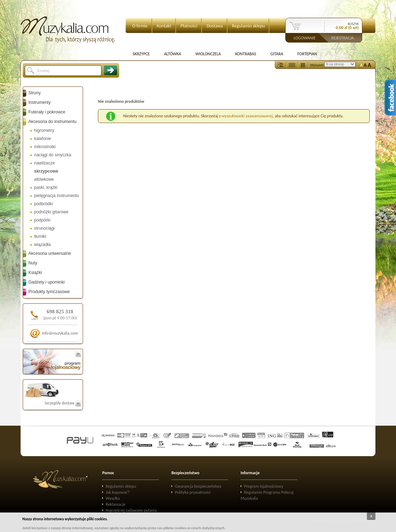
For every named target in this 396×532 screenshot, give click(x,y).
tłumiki (40, 236)
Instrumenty (40, 102)
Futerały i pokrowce (47, 112)
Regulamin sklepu (249, 26)
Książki (35, 273)
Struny (35, 93)
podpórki (42, 220)
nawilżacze (45, 163)
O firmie (140, 26)
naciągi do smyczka (53, 155)
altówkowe (44, 179)
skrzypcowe (46, 171)
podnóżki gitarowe (51, 212)
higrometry (44, 130)
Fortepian (307, 54)
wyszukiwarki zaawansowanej (247, 116)
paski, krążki (46, 187)
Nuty (33, 263)
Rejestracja (343, 38)
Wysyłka (113, 498)
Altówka (172, 54)
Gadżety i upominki (46, 282)
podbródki (43, 204)
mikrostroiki (45, 147)
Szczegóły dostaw (63, 403)
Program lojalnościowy (264, 486)
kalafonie (43, 139)
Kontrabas (246, 54)
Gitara (277, 54)
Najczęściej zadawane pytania (131, 510)
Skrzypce (141, 54)
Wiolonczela (208, 54)
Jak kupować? (118, 492)
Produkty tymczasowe (49, 292)
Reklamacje (115, 504)
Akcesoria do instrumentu (52, 122)
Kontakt (164, 26)
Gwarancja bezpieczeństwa (198, 486)
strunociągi (44, 228)
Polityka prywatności (193, 492)
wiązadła (42, 245)
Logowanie (305, 38)
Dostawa (215, 26)
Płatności (189, 26)
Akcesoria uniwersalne (50, 253)
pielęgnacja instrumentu (57, 196)
